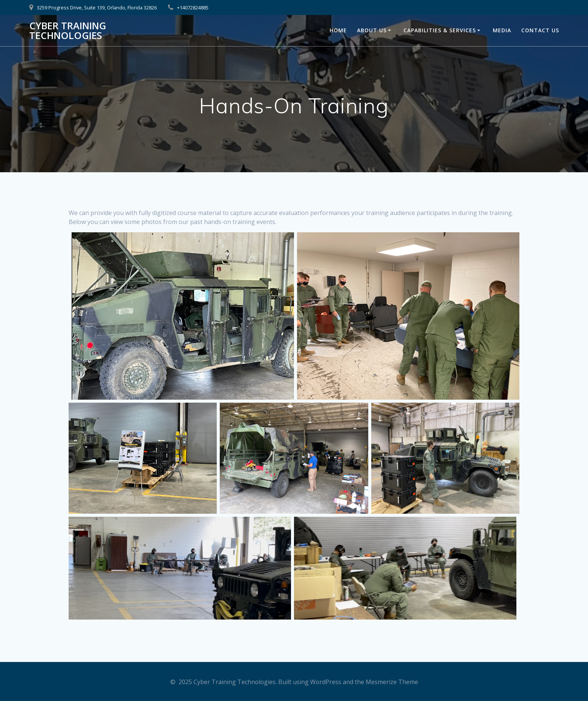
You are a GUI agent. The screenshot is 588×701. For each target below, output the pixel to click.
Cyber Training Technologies (68, 31)
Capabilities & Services (440, 30)
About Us (372, 30)
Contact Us (540, 30)
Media (502, 30)
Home (338, 30)
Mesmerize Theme (392, 682)
